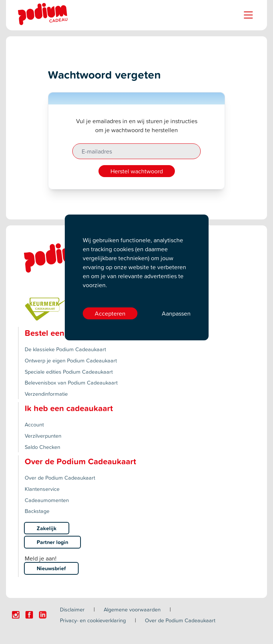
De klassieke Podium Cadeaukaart (65, 349)
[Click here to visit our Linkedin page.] (43, 615)
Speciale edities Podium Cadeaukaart (69, 372)
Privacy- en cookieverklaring (93, 620)
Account (34, 424)
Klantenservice (42, 489)
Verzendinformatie (46, 394)
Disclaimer (72, 609)
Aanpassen (176, 313)
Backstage (37, 511)
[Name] (248, 15)
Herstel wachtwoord (137, 171)
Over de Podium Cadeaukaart (60, 478)
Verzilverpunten (43, 436)
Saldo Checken (43, 447)
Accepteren (110, 313)
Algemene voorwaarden (132, 609)
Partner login (52, 542)
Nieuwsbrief (51, 568)
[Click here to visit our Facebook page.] (29, 615)
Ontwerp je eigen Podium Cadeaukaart (71, 360)
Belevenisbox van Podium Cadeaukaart (71, 382)
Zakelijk (47, 528)
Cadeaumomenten (47, 500)
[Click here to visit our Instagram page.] (16, 615)
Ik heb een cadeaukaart (69, 408)
